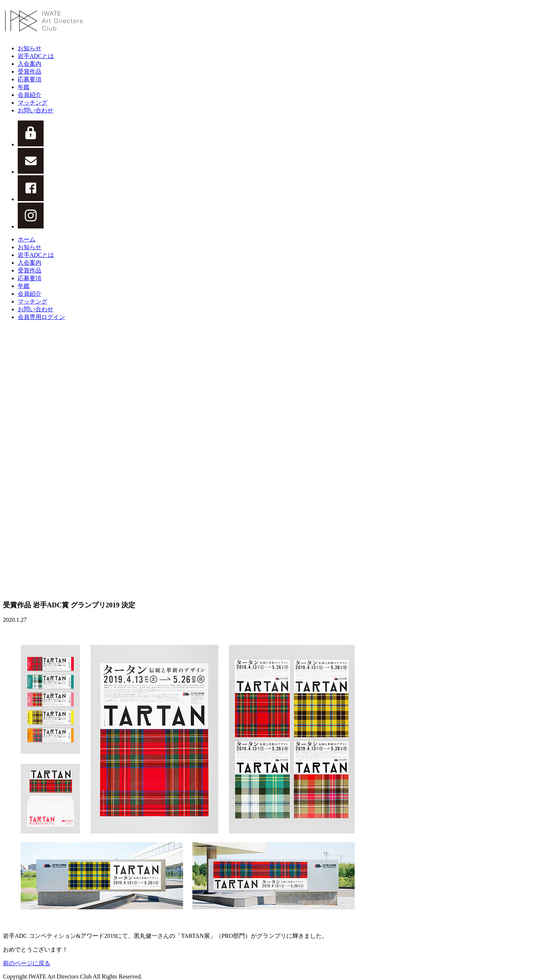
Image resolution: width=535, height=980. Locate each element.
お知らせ (30, 48)
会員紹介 (30, 95)
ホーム (27, 239)
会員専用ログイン (41, 317)
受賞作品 (30, 72)
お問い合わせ (35, 110)
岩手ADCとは (36, 56)
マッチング (33, 103)
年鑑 (24, 87)
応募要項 (30, 79)
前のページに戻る (27, 963)
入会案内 (30, 64)
